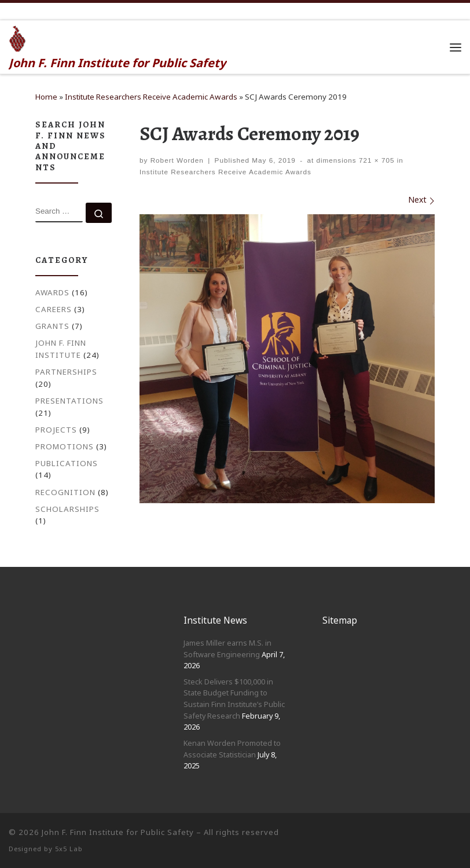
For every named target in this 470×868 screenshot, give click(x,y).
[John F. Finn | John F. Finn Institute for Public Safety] (18, 37)
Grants (52, 326)
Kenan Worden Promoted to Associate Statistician (232, 749)
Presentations (69, 401)
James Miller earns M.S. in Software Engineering (227, 649)
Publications (67, 463)
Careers (54, 309)
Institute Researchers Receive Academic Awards (151, 97)
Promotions (65, 446)
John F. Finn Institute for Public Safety (118, 832)
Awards (52, 292)
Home (46, 97)
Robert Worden (177, 160)
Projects (56, 430)
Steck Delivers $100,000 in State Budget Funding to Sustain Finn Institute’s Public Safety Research (234, 699)
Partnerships (66, 372)
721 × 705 (376, 160)
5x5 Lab (69, 849)
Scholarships (67, 509)
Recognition (65, 492)
